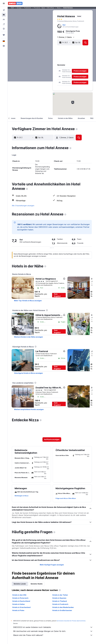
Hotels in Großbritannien (62, 610)
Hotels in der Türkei (60, 595)
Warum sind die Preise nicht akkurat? (53, 635)
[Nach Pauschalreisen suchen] (4, 24)
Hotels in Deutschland (21, 601)
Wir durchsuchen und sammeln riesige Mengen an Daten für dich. (53, 631)
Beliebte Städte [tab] (37, 584)
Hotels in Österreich (20, 598)
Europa (19, 8)
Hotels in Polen (18, 610)
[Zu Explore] (4, 29)
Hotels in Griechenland (21, 607)
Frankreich (28, 8)
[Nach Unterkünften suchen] (4, 15)
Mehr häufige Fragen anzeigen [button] (52, 565)
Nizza (59, 8)
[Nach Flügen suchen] (4, 10)
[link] (28, 301)
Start (13, 8)
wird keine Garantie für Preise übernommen (71, 621)
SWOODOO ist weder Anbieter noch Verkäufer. (53, 627)
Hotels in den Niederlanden (63, 607)
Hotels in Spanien (59, 598)
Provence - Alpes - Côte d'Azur (44, 8)
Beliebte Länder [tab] (20, 584)
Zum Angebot (57, 295)
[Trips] (4, 35)
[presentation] (77, 129)
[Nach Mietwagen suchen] (4, 19)
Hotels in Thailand (60, 601)
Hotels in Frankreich (60, 604)
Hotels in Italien (19, 604)
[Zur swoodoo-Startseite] (15, 3)
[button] (4, 3)
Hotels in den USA (19, 595)
